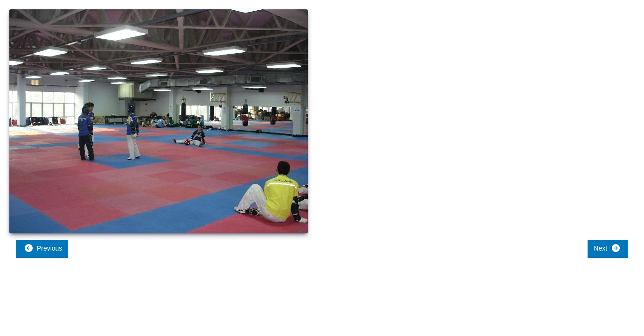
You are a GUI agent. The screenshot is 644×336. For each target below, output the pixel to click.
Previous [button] (43, 248)
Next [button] (607, 248)
